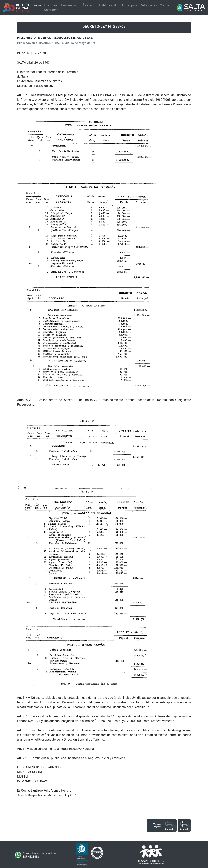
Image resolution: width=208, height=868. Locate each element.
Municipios (130, 5)
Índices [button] (88, 5)
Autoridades (148, 5)
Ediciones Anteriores (51, 8)
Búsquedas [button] (69, 5)
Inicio (37, 5)
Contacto (166, 5)
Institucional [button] (108, 5)
